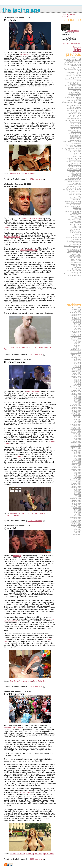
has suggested (18, 456)
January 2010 (76, 393)
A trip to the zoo (75, 115)
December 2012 (76, 447)
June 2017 (77, 531)
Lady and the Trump (74, 105)
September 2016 (75, 517)
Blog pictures (76, 239)
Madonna (32, 174)
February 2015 (76, 488)
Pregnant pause (75, 221)
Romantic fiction (75, 216)
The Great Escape (75, 171)
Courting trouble (75, 140)
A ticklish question (75, 167)
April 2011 (77, 416)
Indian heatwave (75, 143)
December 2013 (76, 466)
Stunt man (77, 226)
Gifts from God (76, 228)
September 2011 (75, 424)
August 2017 (77, 534)
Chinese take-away (74, 262)
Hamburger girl (76, 163)
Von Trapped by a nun (73, 109)
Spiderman (16, 515)
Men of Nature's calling (73, 120)
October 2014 (76, 482)
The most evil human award (71, 59)
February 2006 (76, 320)
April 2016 (77, 509)
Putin (6, 349)
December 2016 (76, 522)
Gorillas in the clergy (74, 82)
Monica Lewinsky (75, 92)
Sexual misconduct (74, 276)
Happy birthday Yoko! (74, 203)
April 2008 (77, 361)
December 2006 (76, 336)
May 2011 (78, 418)
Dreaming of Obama (74, 186)
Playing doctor (76, 200)
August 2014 (77, 478)
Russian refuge (76, 193)
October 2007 (76, 351)
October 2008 (76, 370)
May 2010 (78, 399)
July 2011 (78, 421)
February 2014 (76, 469)
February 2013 (76, 451)
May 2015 (78, 492)
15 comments (37, 179)
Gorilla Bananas (73, 31)
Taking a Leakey (75, 67)
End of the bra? (76, 198)
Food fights (77, 208)
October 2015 (76, 500)
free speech (21, 854)
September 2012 (75, 443)
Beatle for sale (76, 259)
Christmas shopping (74, 158)
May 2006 (78, 325)
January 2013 (76, 449)
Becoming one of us (74, 119)
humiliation (23, 174)
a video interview (25, 793)
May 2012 (78, 437)
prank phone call (45, 347)
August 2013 (77, 460)
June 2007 (77, 345)
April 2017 (77, 528)
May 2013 (78, 455)
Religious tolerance (74, 181)
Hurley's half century (74, 271)
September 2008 (75, 368)
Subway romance (75, 133)
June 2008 (77, 364)
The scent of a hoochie (73, 238)
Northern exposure (74, 219)
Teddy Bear (77, 266)
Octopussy (77, 155)
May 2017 (78, 530)
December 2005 (76, 317)
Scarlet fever (76, 175)
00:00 (30, 179)
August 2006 (77, 330)
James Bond (43, 514)
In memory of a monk (74, 168)
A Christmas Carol (75, 66)
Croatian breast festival (73, 201)
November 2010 (76, 409)
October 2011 (76, 426)
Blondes (78, 234)
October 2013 (76, 463)
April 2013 (77, 454)
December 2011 (76, 429)
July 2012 (78, 440)
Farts (35, 681)
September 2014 (75, 480)
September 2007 (75, 350)
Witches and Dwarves (73, 188)
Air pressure (77, 183)
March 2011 (77, 415)
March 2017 (77, 526)
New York (39, 854)
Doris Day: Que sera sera (72, 86)
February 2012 (76, 432)
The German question (73, 150)
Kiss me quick (76, 173)
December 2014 (76, 485)
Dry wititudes (76, 269)
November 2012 (76, 446)
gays (30, 347)
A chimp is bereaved (74, 170)
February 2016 (76, 506)
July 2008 (78, 365)
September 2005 (75, 313)
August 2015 (77, 497)
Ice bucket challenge (74, 252)
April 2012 (77, 435)
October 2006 (76, 333)
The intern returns (75, 244)
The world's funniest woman (71, 148)
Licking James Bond (74, 249)
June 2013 (77, 457)
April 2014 (77, 472)
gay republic (23, 347)
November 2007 (76, 353)
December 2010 (76, 410)
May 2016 (78, 511)
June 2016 (77, 513)
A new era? (77, 157)
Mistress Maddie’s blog (28, 250)
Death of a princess (74, 89)
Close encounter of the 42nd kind (72, 103)
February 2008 (76, 358)
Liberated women (75, 256)
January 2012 (76, 430)
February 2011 (76, 413)
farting (30, 681)
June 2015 (77, 494)
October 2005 (76, 314)
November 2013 (76, 464)
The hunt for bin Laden (73, 145)
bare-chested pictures (12, 237)
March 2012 (77, 433)
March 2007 (77, 341)
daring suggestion (33, 391)
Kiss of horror (76, 254)
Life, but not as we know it (72, 142)
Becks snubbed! (75, 122)
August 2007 (77, 348)
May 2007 (78, 344)
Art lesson (77, 153)
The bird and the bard (73, 100)
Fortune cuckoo (75, 224)
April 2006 (77, 323)
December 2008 (76, 373)
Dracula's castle (75, 124)
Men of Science (75, 147)
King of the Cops (75, 74)
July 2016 (78, 514)
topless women (49, 854)
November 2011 (76, 427)
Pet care (78, 196)
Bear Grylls (14, 681)
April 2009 (77, 379)
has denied (17, 556)
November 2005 (76, 316)
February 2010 (76, 395)
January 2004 (76, 308)
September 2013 (75, 461)
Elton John (14, 347)
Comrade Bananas (74, 87)
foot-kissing (14, 174)
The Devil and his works (73, 114)
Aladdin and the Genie (73, 117)
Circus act (77, 218)
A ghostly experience (74, 241)
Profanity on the (73, 62)
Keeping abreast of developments (75, 131)
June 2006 (77, 327)
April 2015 (77, 491)
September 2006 (75, 331)
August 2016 (77, 516)
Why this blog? (76, 57)
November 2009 (76, 390)
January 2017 (76, 523)
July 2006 (78, 328)
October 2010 (76, 407)
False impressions (75, 214)
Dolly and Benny (75, 129)
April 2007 (77, 342)
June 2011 (77, 420)
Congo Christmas (75, 223)
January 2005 (76, 310)
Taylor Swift (42, 681)
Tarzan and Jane (75, 135)
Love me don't (76, 77)
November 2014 (76, 483)
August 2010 (77, 404)
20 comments (37, 859)
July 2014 (78, 477)
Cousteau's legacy (75, 112)
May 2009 (78, 381)
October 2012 (76, 444)
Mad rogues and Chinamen (72, 190)
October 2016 (76, 519)
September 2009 (75, 387)
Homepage (77, 47)
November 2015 (76, 502)
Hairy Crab (77, 209)
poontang (8, 515)
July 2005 (78, 311)
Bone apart (77, 236)
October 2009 (76, 389)
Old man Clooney (75, 233)
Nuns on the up (76, 272)
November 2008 (76, 372)
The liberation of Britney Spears (73, 98)
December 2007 (76, 354)
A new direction (76, 127)
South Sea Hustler (75, 152)
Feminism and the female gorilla (73, 70)
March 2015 (77, 489)
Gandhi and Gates (75, 94)
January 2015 (76, 486)
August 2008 (77, 367)
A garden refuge (75, 137)
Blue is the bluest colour (73, 206)
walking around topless (13, 727)
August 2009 (77, 385)
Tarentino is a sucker (74, 185)
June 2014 (77, 475)
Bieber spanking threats (73, 211)
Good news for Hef (74, 251)
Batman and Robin (17, 514)
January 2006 (76, 319)
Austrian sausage (75, 243)
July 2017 (78, 533)
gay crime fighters (31, 514)
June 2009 (77, 382)
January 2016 (76, 505)
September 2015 (75, 499)
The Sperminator (75, 257)
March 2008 (77, 359)
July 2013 (78, 458)
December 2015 (76, 503)
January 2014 (76, 468)
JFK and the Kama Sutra (72, 76)
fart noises (23, 681)
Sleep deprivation (75, 195)
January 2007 (76, 337)
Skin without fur (76, 229)
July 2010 (78, 402)
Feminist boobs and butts (72, 274)
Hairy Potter (77, 247)
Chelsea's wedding (74, 178)
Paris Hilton (77, 90)
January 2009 (76, 375)
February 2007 (76, 339)
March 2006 (77, 322)
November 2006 (76, 334)
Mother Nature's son (74, 72)
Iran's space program (74, 176)
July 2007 (78, 347)
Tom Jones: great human (72, 64)
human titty (30, 854)
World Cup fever (75, 84)
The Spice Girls (76, 95)
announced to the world (31, 218)
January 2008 (76, 356)
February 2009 (76, 376)
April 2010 (77, 398)
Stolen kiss (77, 267)
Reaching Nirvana (75, 191)
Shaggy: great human (73, 61)
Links (77, 50)
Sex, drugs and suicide (73, 162)
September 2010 (75, 406)
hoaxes (36, 347)
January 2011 (76, 412)
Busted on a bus (75, 125)
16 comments (37, 354)
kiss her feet (25, 54)
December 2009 (76, 392)
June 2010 (77, 401)
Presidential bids (75, 264)
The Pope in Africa (75, 165)
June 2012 (77, 438)
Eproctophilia (76, 213)
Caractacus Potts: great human (73, 80)
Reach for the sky (75, 160)
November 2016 (76, 520)
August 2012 (77, 441)
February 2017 (76, 525)
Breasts (13, 854)
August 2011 (77, 423)
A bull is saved (76, 261)
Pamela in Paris (75, 138)
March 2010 (77, 396)
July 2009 (78, 384)
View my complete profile (71, 43)
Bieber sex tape (75, 231)
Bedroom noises (75, 107)
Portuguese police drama (72, 180)
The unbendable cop (74, 110)
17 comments (37, 686)
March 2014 (77, 471)
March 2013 (77, 452)
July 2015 (78, 495)
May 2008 (78, 362)
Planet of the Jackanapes (72, 246)
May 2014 (78, 474)
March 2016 (77, 508)
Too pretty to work (75, 205)
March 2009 (77, 378)
